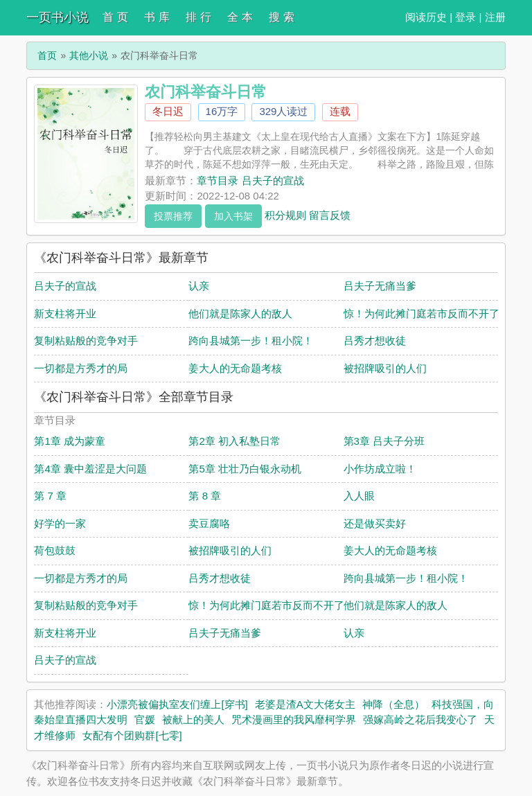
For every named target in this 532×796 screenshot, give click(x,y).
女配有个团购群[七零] (132, 735)
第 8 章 (205, 496)
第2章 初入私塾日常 (234, 441)
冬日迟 (168, 111)
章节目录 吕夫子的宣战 (250, 180)
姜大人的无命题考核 (235, 368)
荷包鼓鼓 (55, 550)
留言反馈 (330, 214)
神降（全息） (393, 704)
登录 (465, 17)
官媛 (145, 719)
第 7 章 (50, 496)
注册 (495, 17)
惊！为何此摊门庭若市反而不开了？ (427, 313)
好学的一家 (60, 523)
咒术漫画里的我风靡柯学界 (294, 719)
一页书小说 (57, 17)
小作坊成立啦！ (380, 469)
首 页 (115, 17)
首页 (47, 55)
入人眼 (359, 496)
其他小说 (89, 55)
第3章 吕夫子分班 (384, 441)
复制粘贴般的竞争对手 (86, 340)
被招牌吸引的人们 (385, 368)
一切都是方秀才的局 (81, 368)
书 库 (157, 17)
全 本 (240, 17)
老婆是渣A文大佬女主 (305, 704)
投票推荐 (173, 216)
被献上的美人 (193, 719)
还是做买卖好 (375, 523)
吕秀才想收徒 (375, 340)
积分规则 (285, 214)
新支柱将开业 (65, 313)
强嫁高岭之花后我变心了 (420, 719)
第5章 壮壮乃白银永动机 (245, 469)
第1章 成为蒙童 (70, 441)
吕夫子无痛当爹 (380, 286)
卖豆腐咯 (209, 523)
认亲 (199, 286)
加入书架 (233, 216)
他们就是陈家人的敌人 (240, 313)
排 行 (198, 17)
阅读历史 (426, 17)
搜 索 (281, 17)
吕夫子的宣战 (65, 286)
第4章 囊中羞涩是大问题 (90, 469)
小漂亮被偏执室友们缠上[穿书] (177, 704)
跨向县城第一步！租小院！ (251, 340)
